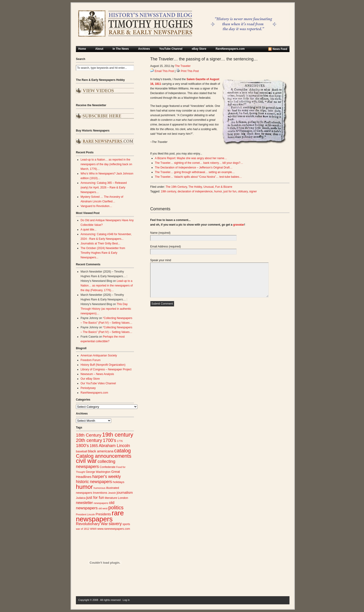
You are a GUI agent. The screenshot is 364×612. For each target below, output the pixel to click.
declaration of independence (195, 191)
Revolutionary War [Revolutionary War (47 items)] (92, 524)
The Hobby (195, 187)
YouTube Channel (171, 49)
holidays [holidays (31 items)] (119, 482)
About (99, 49)
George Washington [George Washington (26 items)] (98, 472)
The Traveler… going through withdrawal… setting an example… (195, 172)
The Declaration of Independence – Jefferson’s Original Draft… (194, 168)
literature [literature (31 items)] (111, 498)
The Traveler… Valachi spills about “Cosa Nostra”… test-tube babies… (198, 177)
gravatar (239, 225)
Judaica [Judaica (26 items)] (81, 498)
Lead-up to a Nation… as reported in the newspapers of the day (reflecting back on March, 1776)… (106, 164)
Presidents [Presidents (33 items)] (103, 514)
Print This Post (190, 71)
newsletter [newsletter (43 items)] (84, 503)
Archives (144, 49)
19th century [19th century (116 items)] (118, 435)
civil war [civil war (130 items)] (86, 461)
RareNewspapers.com (230, 49)
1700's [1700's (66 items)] (109, 440)
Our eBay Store (90, 379)
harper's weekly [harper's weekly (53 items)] (106, 477)
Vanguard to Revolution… (96, 206)
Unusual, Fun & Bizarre (218, 187)
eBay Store (199, 49)
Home (82, 49)
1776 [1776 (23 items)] (120, 441)
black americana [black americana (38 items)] (101, 451)
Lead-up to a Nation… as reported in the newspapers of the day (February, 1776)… (107, 286)
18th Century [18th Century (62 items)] (89, 435)
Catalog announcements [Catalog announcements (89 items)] (104, 456)
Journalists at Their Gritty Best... (100, 243)
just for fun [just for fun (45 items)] (95, 497)
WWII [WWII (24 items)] (93, 529)
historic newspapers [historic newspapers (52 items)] (94, 482)
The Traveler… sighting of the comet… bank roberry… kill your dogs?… (199, 163)
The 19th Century (176, 187)
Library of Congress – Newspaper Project (106, 369)
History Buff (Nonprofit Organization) (103, 365)
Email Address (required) (166, 247)
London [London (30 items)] (123, 498)
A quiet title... (89, 230)
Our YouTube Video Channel (98, 383)
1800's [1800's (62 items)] (82, 446)
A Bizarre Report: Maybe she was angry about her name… (191, 158)
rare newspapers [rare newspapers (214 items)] (100, 516)
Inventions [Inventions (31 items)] (100, 493)
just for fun (230, 191)
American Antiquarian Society (99, 355)
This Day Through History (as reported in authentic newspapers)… (106, 309)
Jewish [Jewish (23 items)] (112, 493)
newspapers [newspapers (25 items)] (101, 503)
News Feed (280, 49)
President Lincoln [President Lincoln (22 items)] (85, 514)
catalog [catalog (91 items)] (123, 451)
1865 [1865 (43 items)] (94, 446)
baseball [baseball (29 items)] (81, 451)
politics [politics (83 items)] (116, 508)
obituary (243, 191)
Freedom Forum (91, 360)
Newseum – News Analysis (97, 374)
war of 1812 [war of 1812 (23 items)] (83, 529)
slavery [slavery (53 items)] (115, 524)
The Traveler (183, 66)
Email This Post (164, 71)
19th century (168, 191)
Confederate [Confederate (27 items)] (107, 467)
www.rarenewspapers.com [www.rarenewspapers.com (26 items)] (114, 529)
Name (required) (160, 233)
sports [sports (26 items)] (126, 524)
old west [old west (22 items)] (103, 508)
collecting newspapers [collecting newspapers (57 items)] (96, 464)
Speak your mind (161, 260)
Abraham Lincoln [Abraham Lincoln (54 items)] (114, 446)
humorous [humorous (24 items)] (99, 488)
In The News (121, 49)
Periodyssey (88, 388)
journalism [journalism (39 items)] (125, 492)
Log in (126, 600)
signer (253, 191)
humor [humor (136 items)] (84, 487)
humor (218, 191)
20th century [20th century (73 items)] (89, 440)
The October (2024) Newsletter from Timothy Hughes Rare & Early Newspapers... (103, 253)
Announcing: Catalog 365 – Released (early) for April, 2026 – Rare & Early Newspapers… (104, 188)
